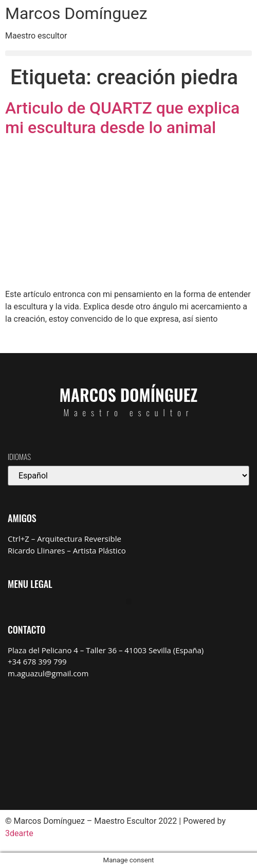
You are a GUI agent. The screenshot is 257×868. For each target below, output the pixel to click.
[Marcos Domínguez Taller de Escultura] (128, 736)
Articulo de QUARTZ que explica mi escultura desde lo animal (122, 118)
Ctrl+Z (19, 539)
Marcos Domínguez (76, 13)
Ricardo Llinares (36, 550)
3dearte (19, 833)
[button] (128, 53)
